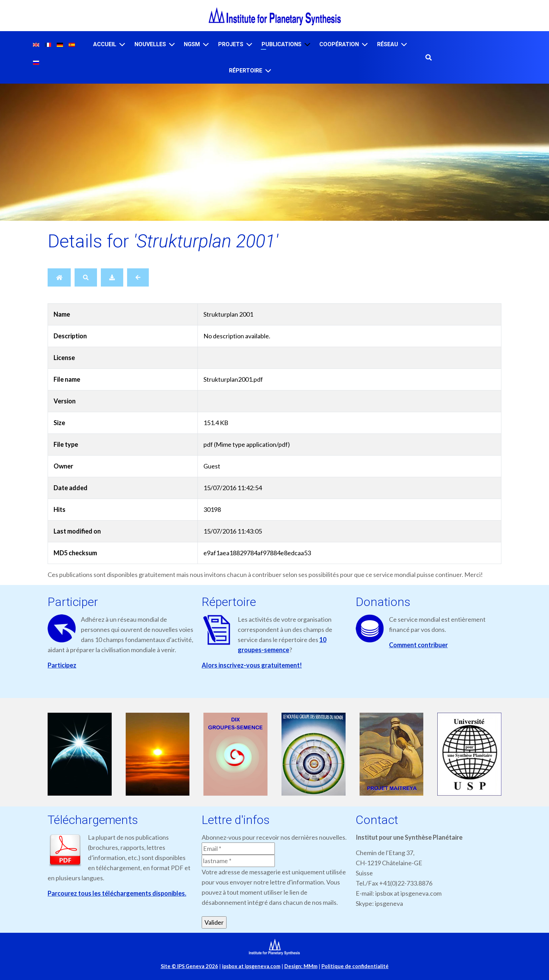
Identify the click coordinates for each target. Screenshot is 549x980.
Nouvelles (150, 44)
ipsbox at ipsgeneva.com (251, 966)
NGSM (192, 44)
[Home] (59, 277)
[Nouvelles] (172, 44)
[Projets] (249, 44)
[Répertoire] (268, 70)
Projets (231, 44)
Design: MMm (301, 966)
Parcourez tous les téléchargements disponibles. (117, 893)
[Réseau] (404, 44)
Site (189, 966)
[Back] (138, 277)
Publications (282, 44)
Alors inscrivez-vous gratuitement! (252, 665)
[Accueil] (122, 44)
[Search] (86, 277)
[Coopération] (365, 44)
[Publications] (307, 44)
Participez (62, 665)
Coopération (339, 44)
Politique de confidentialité (355, 966)
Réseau (388, 44)
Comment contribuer (418, 645)
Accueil (105, 44)
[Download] (112, 277)
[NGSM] (206, 44)
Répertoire (246, 70)
